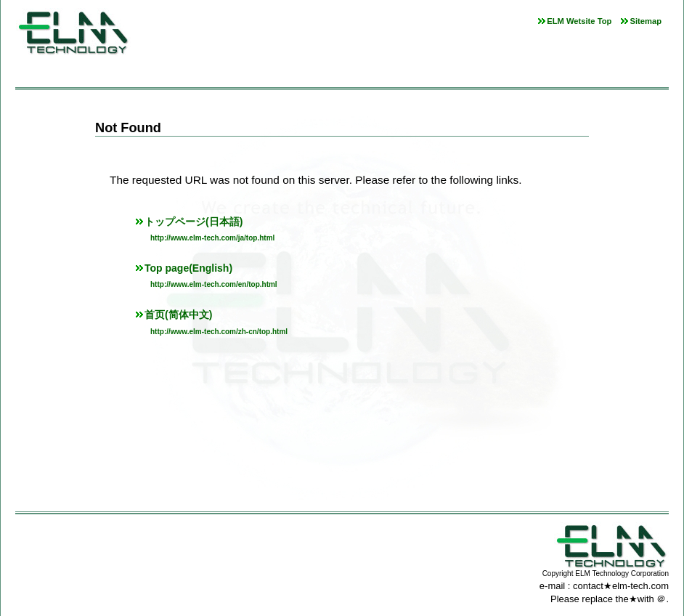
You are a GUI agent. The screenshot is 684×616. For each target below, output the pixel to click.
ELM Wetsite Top (579, 21)
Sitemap (646, 21)
